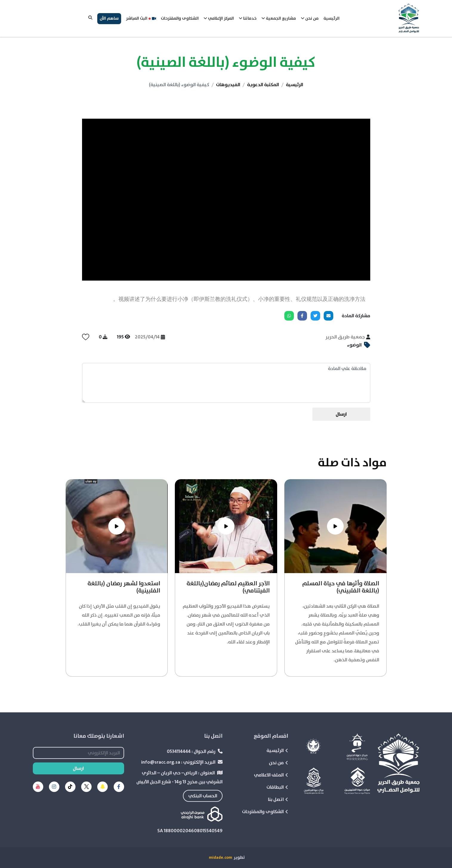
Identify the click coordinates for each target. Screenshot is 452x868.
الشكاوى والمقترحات (180, 18)
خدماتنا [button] (248, 18)
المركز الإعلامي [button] (219, 18)
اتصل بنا (278, 799)
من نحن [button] (310, 18)
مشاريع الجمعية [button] (279, 18)
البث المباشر (141, 18)
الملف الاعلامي (271, 775)
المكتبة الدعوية (263, 85)
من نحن (279, 763)
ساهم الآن (109, 18)
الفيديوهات (228, 85)
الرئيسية (331, 18)
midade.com (220, 858)
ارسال (341, 414)
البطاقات (277, 787)
